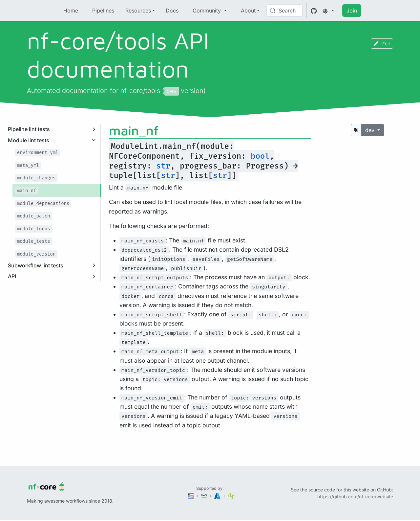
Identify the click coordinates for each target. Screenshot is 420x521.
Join (352, 11)
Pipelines (103, 11)
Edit (382, 44)
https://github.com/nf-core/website (355, 497)
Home (71, 11)
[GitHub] (314, 11)
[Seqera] (191, 496)
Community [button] (208, 11)
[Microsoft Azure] (218, 496)
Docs (172, 11)
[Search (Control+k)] (284, 11)
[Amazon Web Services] (204, 496)
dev (371, 130)
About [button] (248, 11)
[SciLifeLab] (231, 496)
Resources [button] (138, 11)
